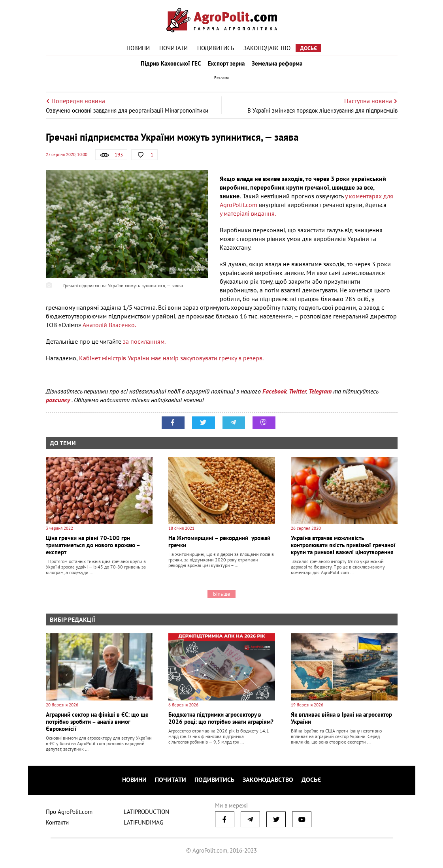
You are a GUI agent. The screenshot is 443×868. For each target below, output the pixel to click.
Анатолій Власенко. (109, 330)
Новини (138, 48)
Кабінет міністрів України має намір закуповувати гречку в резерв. (172, 363)
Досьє (308, 48)
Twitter (298, 397)
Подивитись (216, 48)
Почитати (173, 48)
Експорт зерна (226, 66)
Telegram (320, 397)
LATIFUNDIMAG (143, 825)
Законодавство (267, 48)
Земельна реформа (279, 66)
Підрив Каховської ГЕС (168, 66)
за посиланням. (143, 347)
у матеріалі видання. (248, 219)
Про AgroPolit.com (69, 814)
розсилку (59, 405)
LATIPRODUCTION (146, 814)
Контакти (57, 825)
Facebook (274, 397)
